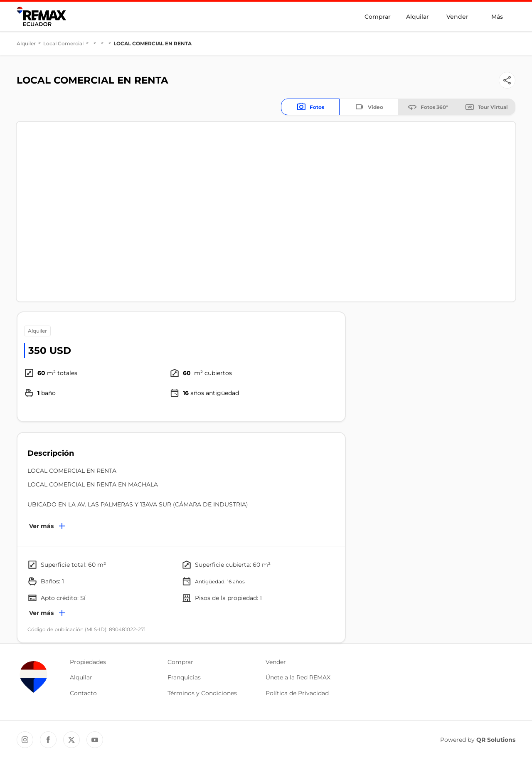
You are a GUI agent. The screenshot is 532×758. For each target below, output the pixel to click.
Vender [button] (276, 662)
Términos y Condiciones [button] (202, 693)
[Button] (507, 80)
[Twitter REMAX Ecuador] (71, 740)
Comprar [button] (180, 662)
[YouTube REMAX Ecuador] (95, 740)
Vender (457, 17)
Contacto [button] (83, 693)
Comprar (378, 17)
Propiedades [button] (88, 662)
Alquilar (417, 17)
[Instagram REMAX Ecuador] (25, 740)
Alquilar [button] (81, 677)
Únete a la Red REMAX (298, 677)
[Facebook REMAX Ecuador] (48, 740)
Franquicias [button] (184, 677)
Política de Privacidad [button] (297, 693)
